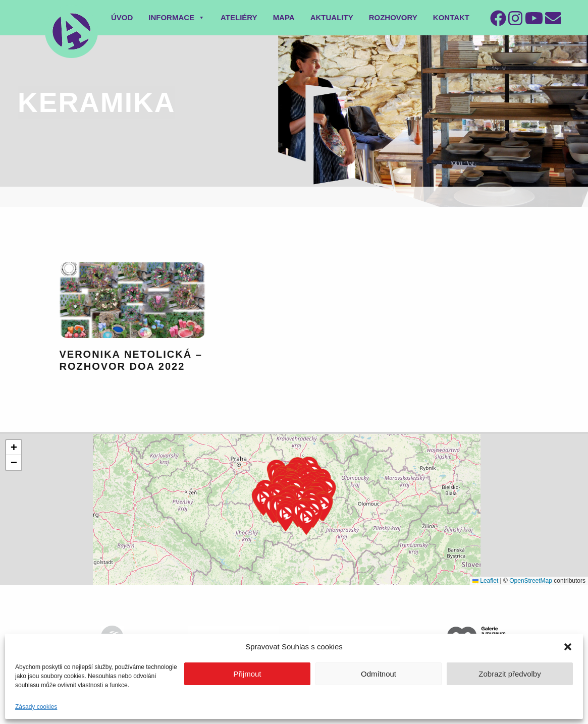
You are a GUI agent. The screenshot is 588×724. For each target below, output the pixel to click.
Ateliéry (239, 17)
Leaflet (485, 581)
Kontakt (451, 17)
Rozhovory (393, 17)
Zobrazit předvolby (510, 674)
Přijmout (247, 674)
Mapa (284, 17)
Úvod (122, 17)
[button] (568, 647)
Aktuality (332, 17)
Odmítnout (379, 674)
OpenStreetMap (531, 581)
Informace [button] (177, 17)
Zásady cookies (36, 707)
